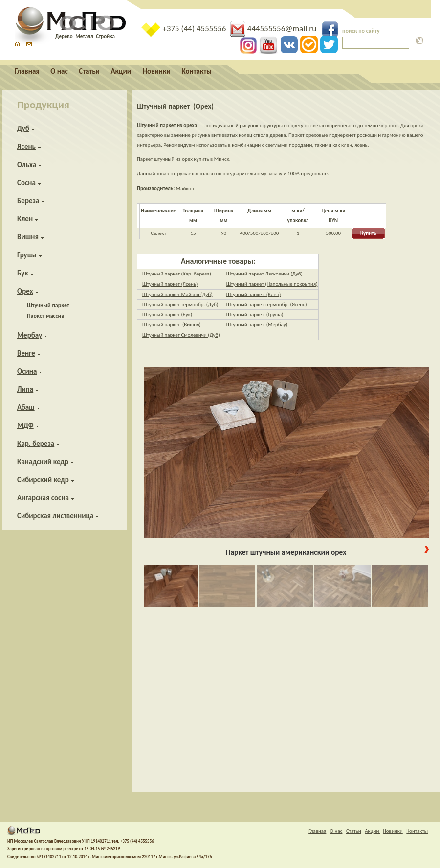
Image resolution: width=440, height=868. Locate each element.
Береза (28, 201)
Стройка (105, 36)
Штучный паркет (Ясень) (170, 284)
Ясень (26, 147)
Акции (121, 71)
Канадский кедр (43, 462)
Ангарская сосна (43, 498)
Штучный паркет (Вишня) (172, 325)
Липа (25, 389)
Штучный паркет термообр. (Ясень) (267, 305)
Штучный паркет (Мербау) (257, 325)
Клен (25, 219)
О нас (59, 71)
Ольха (27, 165)
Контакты (197, 71)
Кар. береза (36, 444)
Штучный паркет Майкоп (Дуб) (177, 294)
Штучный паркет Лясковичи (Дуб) (264, 274)
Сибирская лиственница (55, 516)
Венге (26, 353)
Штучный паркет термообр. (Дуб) (180, 305)
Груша (27, 255)
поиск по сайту (361, 31)
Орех (25, 291)
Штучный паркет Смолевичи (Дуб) (181, 335)
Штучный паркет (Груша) (255, 314)
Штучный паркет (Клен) (254, 294)
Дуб (23, 128)
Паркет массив (45, 316)
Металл (84, 36)
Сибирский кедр (43, 480)
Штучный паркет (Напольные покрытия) (272, 284)
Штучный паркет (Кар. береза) (177, 274)
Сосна (26, 183)
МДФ (25, 425)
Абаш (26, 407)
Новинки (157, 71)
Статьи (89, 71)
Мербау (30, 335)
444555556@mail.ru (274, 29)
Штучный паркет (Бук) (167, 314)
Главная (27, 71)
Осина (27, 371)
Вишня (28, 237)
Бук (23, 273)
